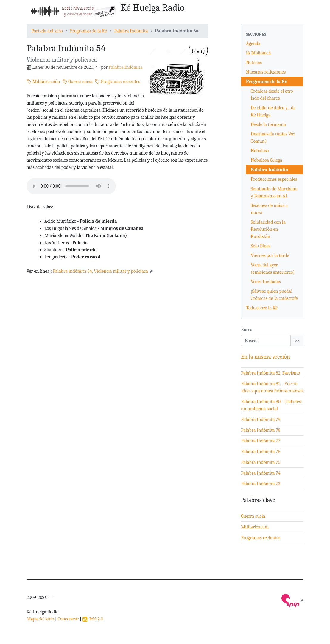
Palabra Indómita (131, 31)
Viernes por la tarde (270, 255)
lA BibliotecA (259, 53)
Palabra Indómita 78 (261, 430)
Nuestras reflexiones (266, 72)
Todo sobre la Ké (262, 308)
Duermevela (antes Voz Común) (273, 138)
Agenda (253, 43)
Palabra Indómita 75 (261, 462)
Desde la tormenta (268, 124)
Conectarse (68, 619)
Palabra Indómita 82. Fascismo (270, 373)
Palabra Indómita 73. (261, 484)
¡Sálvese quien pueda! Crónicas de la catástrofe (274, 295)
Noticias (254, 63)
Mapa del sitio (40, 619)
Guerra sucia (78, 82)
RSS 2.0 (93, 619)
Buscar (248, 330)
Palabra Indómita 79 (261, 420)
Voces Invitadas (266, 282)
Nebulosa (260, 151)
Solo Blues (261, 246)
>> (297, 341)
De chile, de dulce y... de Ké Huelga (273, 111)
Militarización (43, 82)
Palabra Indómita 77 (261, 441)
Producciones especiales (274, 179)
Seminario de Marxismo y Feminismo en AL (274, 192)
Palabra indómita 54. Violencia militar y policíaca (101, 271)
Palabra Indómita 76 (261, 452)
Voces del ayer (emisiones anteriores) (273, 269)
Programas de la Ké (88, 31)
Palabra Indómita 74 (261, 473)
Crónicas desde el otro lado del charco (272, 95)
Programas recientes (118, 82)
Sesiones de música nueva (269, 209)
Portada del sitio (47, 31)
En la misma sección (266, 357)
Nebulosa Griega (267, 160)
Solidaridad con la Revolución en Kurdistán (268, 229)
